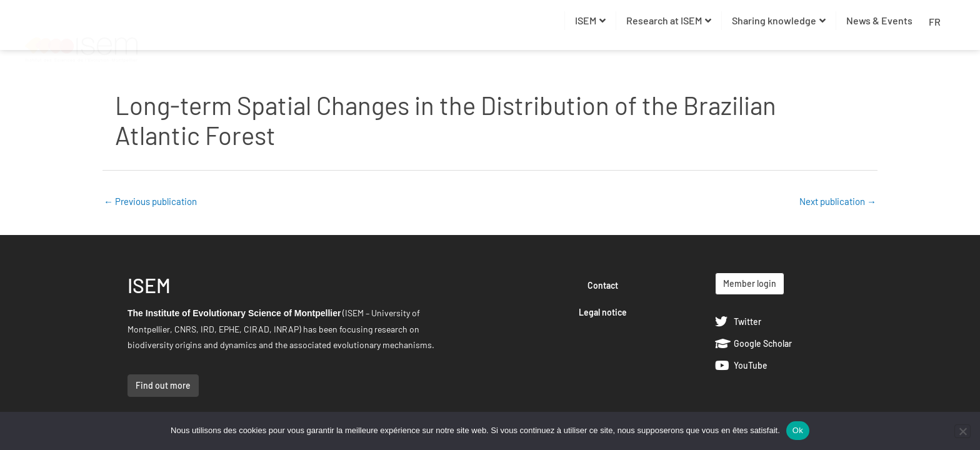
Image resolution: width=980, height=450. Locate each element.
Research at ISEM (669, 20)
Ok (798, 430)
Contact (603, 285)
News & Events (879, 20)
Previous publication (150, 201)
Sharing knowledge (779, 20)
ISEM (590, 20)
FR (935, 22)
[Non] (962, 431)
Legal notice (603, 312)
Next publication (838, 201)
